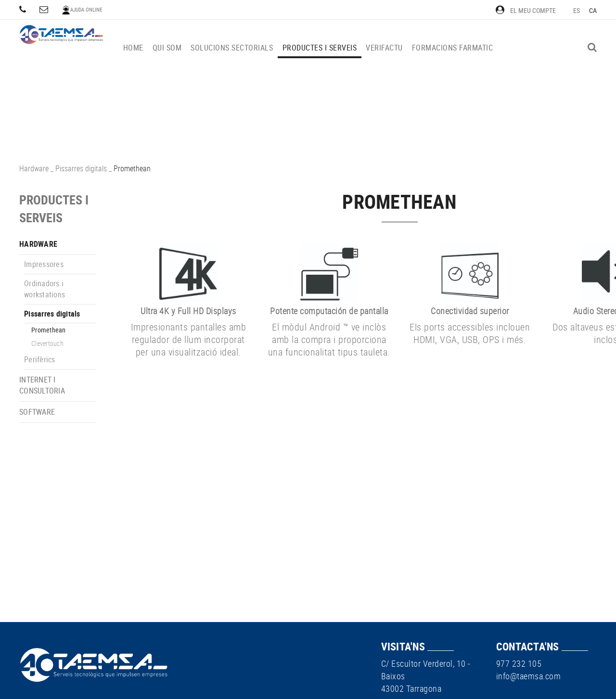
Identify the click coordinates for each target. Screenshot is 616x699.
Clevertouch (47, 343)
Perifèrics (40, 359)
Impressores (44, 264)
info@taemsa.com (529, 676)
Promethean (49, 330)
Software (37, 412)
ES (577, 10)
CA (593, 10)
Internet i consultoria (42, 385)
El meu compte (526, 10)
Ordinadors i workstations (45, 289)
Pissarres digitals (81, 168)
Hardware (34, 168)
